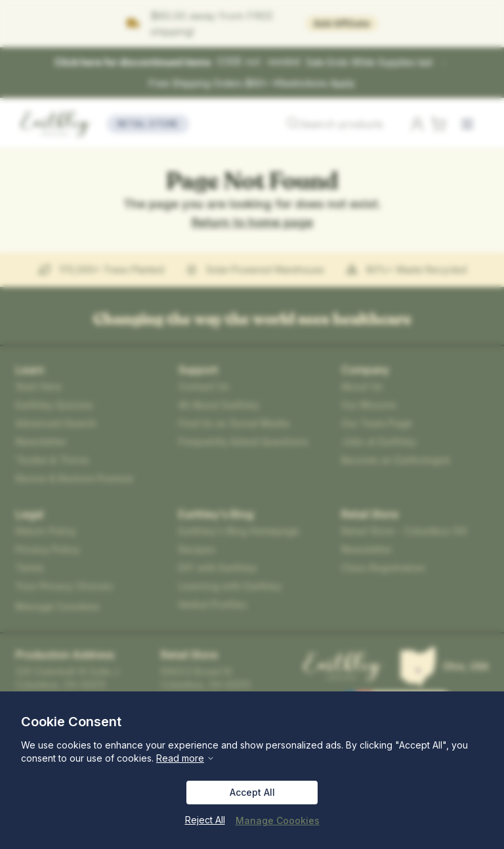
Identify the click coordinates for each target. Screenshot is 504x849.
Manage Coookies (277, 820)
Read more (128, 758)
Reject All (209, 820)
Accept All (252, 793)
